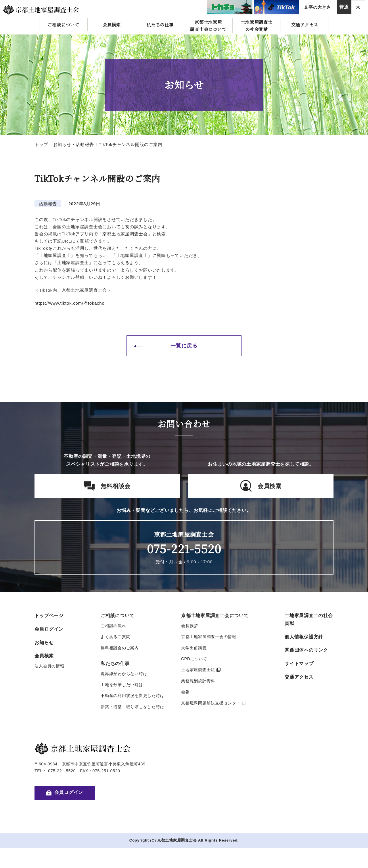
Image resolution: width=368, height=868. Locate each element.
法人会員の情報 (49, 666)
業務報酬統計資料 (198, 681)
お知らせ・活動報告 (74, 144)
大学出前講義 (194, 648)
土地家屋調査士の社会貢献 (256, 26)
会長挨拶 (190, 626)
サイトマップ (299, 664)
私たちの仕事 (160, 25)
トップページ (49, 616)
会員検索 (112, 25)
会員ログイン (49, 629)
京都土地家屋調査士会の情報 (209, 637)
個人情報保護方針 (304, 637)
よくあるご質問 (115, 637)
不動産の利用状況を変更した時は (132, 696)
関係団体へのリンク (306, 650)
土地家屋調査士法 (201, 670)
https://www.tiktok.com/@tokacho (70, 303)
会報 (185, 692)
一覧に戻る (184, 346)
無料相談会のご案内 (120, 648)
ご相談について (63, 25)
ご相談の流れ (113, 626)
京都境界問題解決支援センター (214, 703)
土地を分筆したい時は (122, 685)
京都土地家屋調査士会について (208, 26)
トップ (41, 144)
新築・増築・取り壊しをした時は (132, 707)
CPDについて (194, 659)
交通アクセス (305, 25)
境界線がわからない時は (124, 674)
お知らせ (44, 643)
